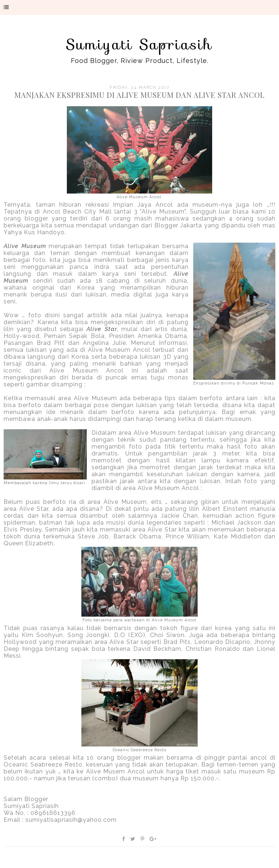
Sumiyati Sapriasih (139, 44)
